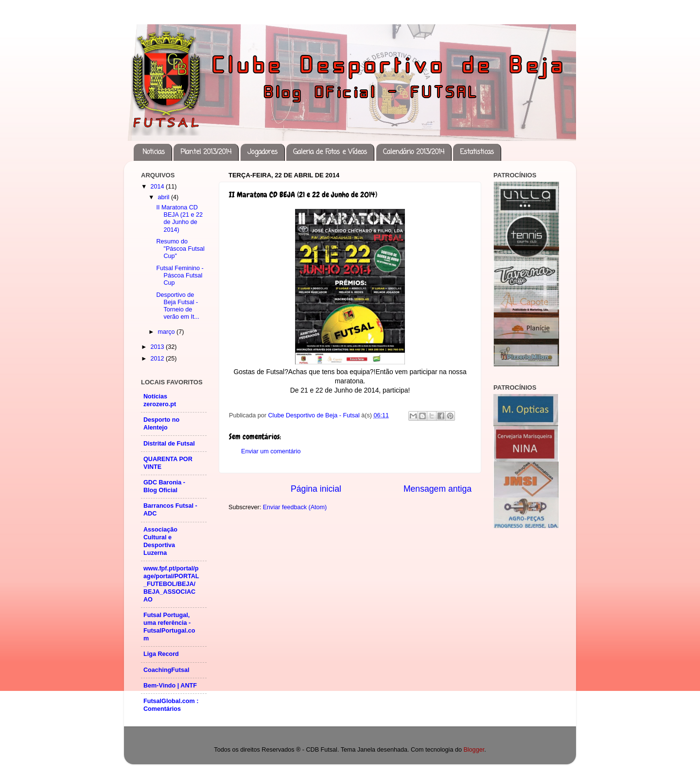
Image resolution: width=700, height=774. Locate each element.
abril (165, 197)
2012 (158, 359)
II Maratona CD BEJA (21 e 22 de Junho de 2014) (179, 218)
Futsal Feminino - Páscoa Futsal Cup (180, 275)
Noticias (154, 152)
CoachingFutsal (166, 670)
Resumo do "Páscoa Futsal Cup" (180, 249)
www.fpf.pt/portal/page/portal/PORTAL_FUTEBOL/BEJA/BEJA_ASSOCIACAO (171, 584)
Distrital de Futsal (169, 444)
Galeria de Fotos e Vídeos (330, 152)
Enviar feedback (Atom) (295, 507)
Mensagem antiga (437, 489)
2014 (158, 187)
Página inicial (316, 489)
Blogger (474, 750)
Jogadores (262, 152)
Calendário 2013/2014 (414, 152)
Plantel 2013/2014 (206, 152)
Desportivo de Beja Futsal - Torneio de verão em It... (178, 306)
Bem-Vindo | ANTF (170, 686)
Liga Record (161, 654)
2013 (158, 347)
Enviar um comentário (271, 451)
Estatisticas (477, 152)
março (167, 332)
